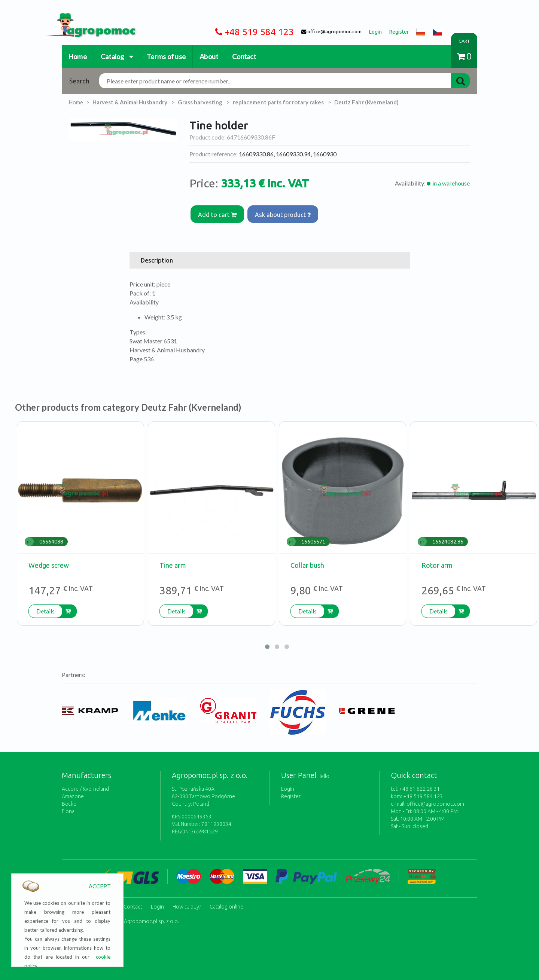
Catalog (117, 56)
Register (291, 793)
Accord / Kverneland (85, 786)
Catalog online (226, 902)
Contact (244, 56)
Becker (70, 801)
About (209, 56)
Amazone (73, 793)
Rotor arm (437, 562)
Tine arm (173, 562)
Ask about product (285, 213)
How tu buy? (187, 902)
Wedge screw (49, 562)
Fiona (68, 808)
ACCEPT (100, 886)
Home (78, 56)
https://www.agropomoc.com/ (85, 17)
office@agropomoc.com (435, 801)
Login (288, 786)
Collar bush (307, 562)
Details (45, 608)
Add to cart (218, 213)
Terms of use (166, 56)
